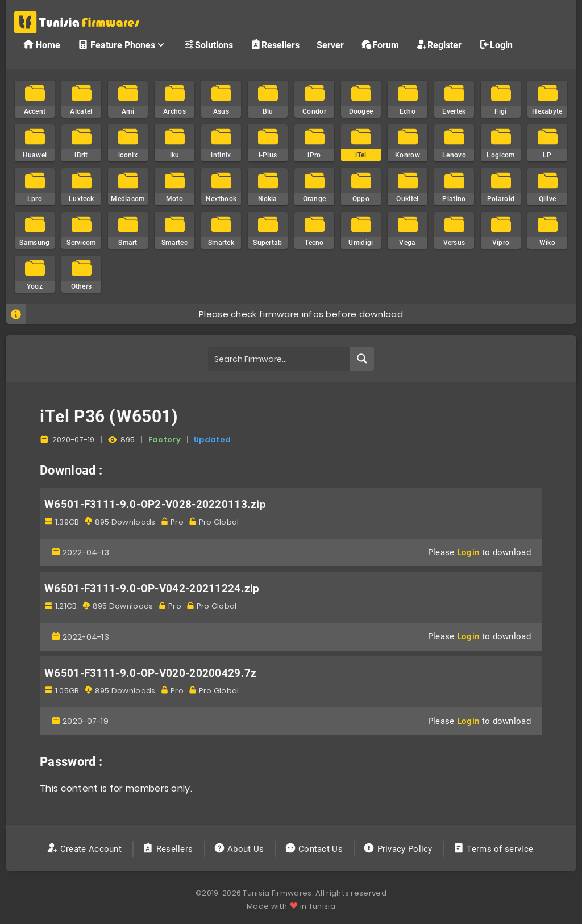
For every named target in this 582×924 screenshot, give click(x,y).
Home (41, 45)
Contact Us (315, 849)
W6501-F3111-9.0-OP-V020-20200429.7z (151, 673)
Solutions (208, 45)
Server (330, 45)
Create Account (86, 849)
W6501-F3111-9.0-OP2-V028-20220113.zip (155, 505)
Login (496, 45)
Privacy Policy (399, 849)
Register (439, 45)
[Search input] (279, 359)
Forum (380, 45)
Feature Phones (122, 45)
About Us (240, 849)
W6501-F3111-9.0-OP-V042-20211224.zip (152, 589)
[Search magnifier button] (362, 359)
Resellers (275, 45)
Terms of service (494, 849)
